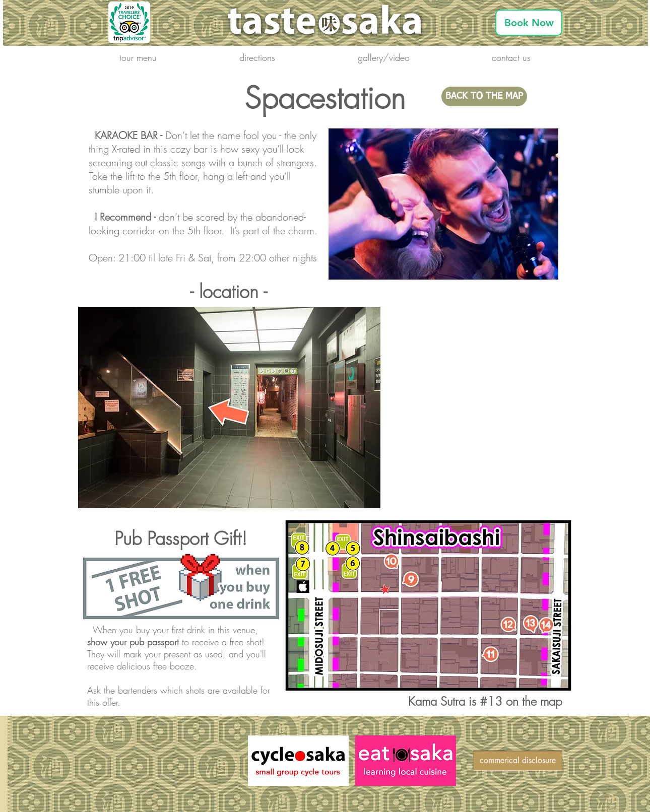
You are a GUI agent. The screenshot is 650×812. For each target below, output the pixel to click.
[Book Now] (529, 23)
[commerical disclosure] (518, 761)
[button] (138, 57)
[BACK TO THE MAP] (484, 96)
